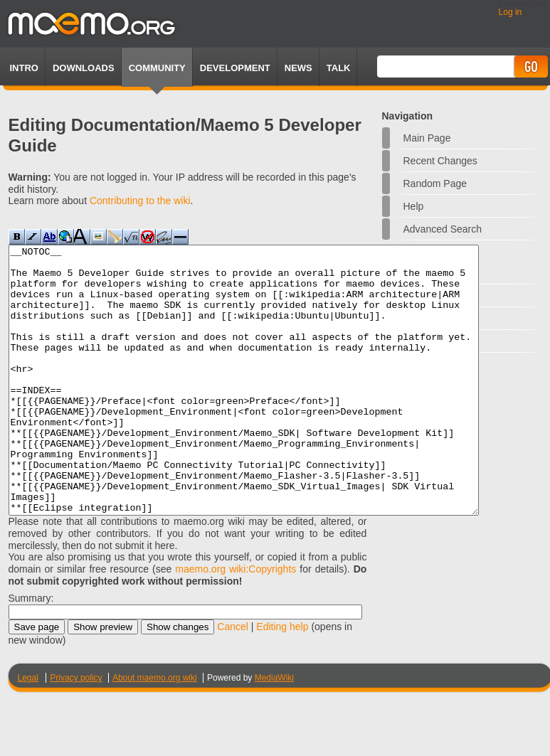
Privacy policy (76, 731)
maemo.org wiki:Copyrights (236, 622)
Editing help (282, 680)
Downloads (84, 68)
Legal (28, 731)
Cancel (233, 680)
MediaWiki (274, 731)
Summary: (31, 651)
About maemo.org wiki (155, 731)
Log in (511, 12)
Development (235, 68)
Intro (24, 68)
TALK (339, 68)
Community (157, 68)
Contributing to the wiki (140, 201)
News (298, 68)
